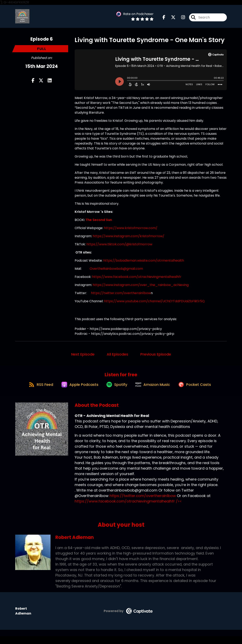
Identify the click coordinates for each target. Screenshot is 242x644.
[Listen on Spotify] (116, 392)
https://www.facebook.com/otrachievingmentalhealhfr (137, 280)
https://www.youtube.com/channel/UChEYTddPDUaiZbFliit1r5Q (154, 305)
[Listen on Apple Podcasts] (76, 392)
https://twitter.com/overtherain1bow (121, 296)
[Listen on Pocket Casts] (199, 392)
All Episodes (117, 358)
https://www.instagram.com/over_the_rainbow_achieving (141, 288)
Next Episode (83, 358)
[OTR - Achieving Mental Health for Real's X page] (171, 19)
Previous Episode (156, 358)
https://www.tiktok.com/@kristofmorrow (119, 248)
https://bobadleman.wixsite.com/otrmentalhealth (144, 264)
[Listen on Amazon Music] (155, 392)
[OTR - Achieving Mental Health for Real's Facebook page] (164, 19)
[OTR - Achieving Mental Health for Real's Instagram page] (181, 19)
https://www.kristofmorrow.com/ (131, 231)
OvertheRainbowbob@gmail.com (116, 272)
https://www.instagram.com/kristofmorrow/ (129, 240)
